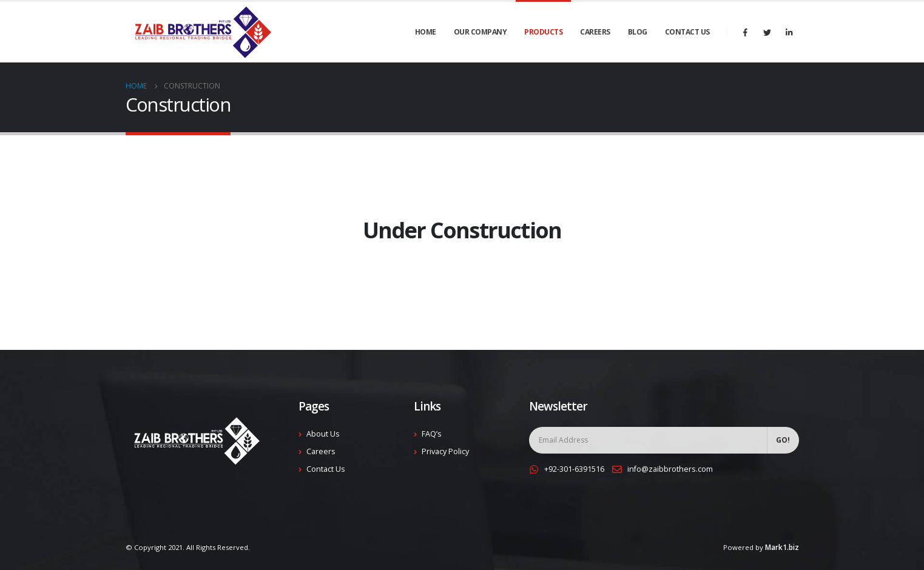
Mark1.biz (782, 547)
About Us (323, 434)
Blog (638, 32)
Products (543, 32)
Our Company (481, 32)
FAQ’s (432, 434)
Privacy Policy (445, 451)
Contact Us (687, 32)
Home (426, 32)
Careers (595, 32)
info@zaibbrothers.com (670, 469)
